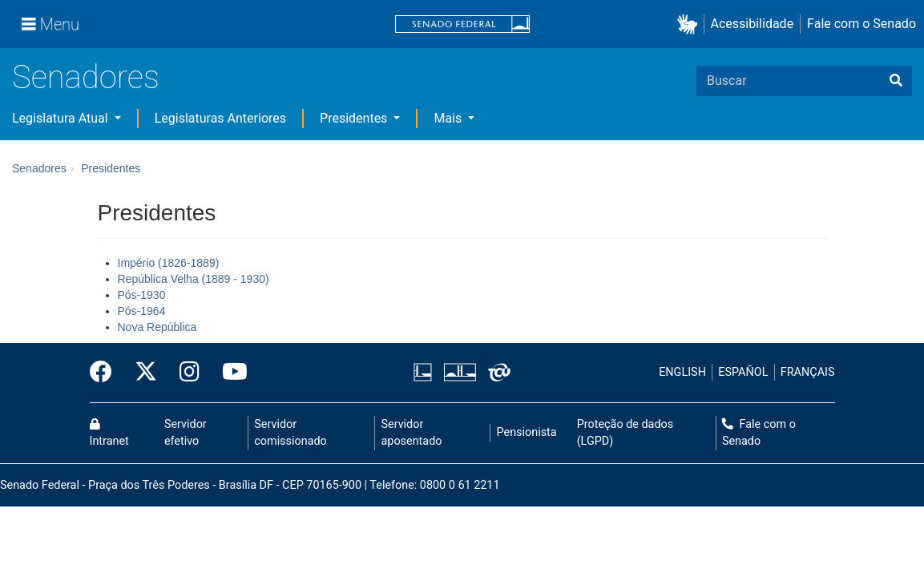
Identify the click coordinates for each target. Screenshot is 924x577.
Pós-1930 (142, 295)
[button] (690, 24)
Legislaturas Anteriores (220, 118)
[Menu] (50, 24)
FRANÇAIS (808, 372)
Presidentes (355, 118)
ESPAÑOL (743, 372)
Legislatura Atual (62, 118)
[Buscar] (896, 81)
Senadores (86, 77)
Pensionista (527, 432)
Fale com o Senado (861, 24)
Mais (449, 118)
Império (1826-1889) (169, 263)
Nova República (157, 327)
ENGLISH (682, 372)
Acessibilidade (753, 24)
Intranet (109, 434)
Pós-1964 (142, 311)
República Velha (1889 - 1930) (194, 279)
